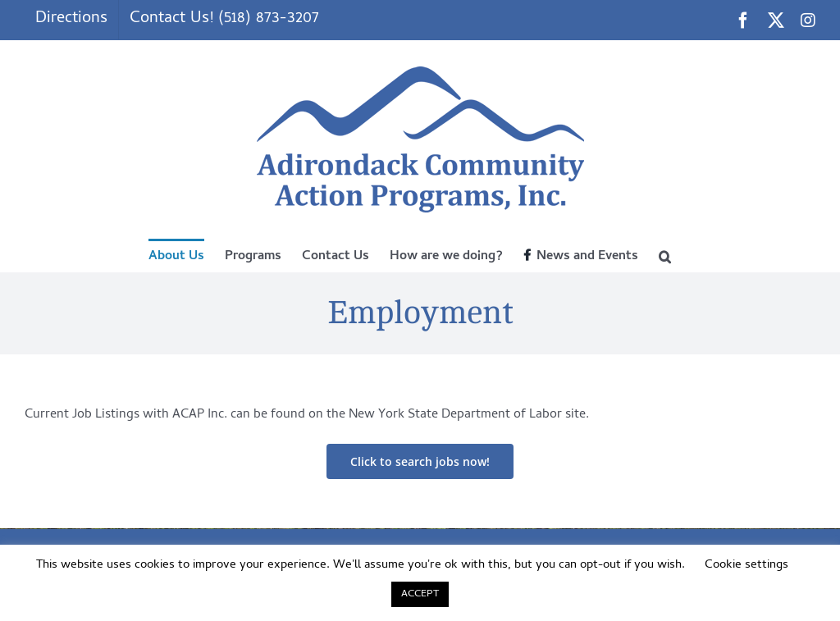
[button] (665, 255)
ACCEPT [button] (420, 594)
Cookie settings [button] (746, 565)
